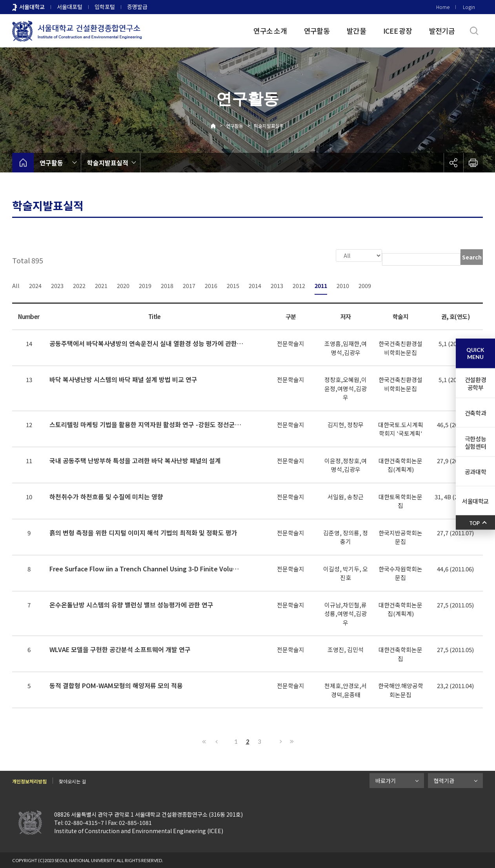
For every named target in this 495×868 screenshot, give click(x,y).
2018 (167, 285)
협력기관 (444, 780)
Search (472, 257)
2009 (365, 285)
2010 (343, 285)
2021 (101, 285)
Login (469, 7)
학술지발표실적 (269, 126)
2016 (211, 285)
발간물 (356, 31)
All (16, 285)
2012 (299, 285)
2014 (255, 285)
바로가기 (386, 780)
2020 (123, 285)
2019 (145, 285)
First (204, 741)
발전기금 (442, 31)
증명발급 (137, 7)
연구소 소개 (270, 31)
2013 (277, 285)
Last (291, 741)
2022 (79, 285)
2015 (233, 285)
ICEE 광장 (398, 31)
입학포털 (105, 7)
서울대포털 (70, 7)
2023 (57, 285)
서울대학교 (32, 7)
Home (443, 7)
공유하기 (453, 163)
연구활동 (317, 31)
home (23, 163)
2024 (35, 285)
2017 (189, 285)
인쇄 (473, 163)
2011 (321, 285)
